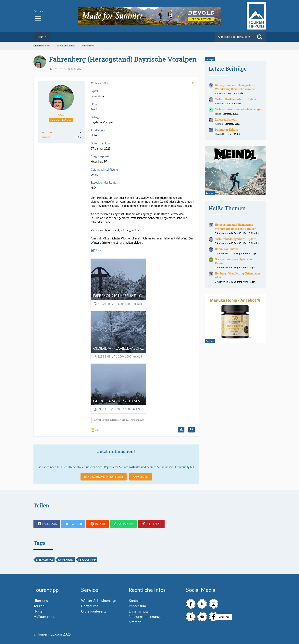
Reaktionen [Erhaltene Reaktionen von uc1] (47, 132)
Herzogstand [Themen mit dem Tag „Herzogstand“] (87, 560)
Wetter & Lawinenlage (99, 601)
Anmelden (141, 477)
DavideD (219, 134)
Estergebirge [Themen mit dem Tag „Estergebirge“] (45, 560)
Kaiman (219, 103)
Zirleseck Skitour (226, 120)
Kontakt (135, 601)
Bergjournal (90, 606)
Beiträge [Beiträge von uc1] (46, 137)
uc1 (55, 69)
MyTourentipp (44, 616)
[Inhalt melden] (181, 430)
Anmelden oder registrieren (234, 37)
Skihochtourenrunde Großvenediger (238, 109)
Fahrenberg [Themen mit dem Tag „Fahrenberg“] (66, 560)
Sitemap (135, 622)
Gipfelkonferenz (93, 611)
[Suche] (260, 37)
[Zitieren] (192, 430)
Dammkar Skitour (227, 130)
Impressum (137, 606)
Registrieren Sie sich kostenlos (122, 467)
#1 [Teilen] (193, 83)
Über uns (41, 601)
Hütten (39, 611)
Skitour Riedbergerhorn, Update (235, 99)
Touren (39, 606)
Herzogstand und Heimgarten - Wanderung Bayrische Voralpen (236, 87)
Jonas (218, 114)
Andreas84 (221, 93)
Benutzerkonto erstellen (104, 477)
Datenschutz (139, 611)
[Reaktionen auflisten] (95, 430)
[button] (47, 524)
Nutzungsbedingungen (146, 616)
